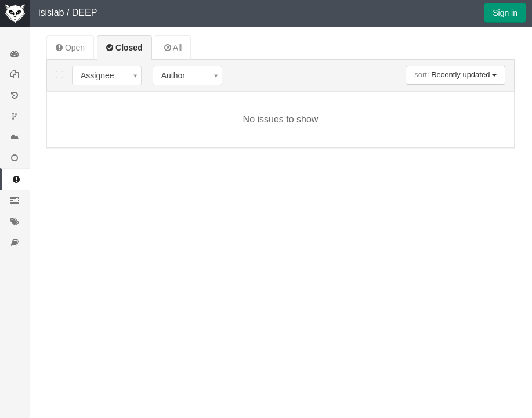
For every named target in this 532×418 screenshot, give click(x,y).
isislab (51, 12)
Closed (124, 48)
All (173, 48)
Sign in (505, 13)
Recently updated (455, 75)
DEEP (85, 12)
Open (70, 48)
